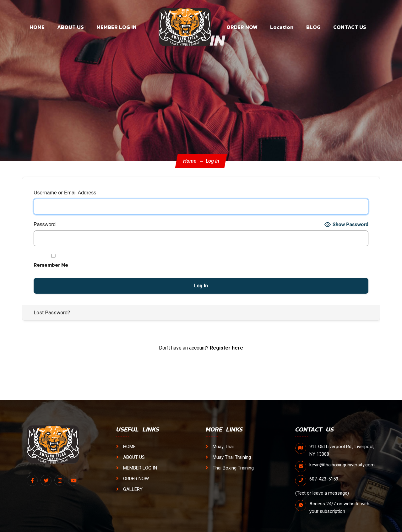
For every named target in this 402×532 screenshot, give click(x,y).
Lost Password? (52, 313)
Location (282, 27)
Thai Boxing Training (230, 468)
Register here (226, 348)
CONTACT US (350, 27)
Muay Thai (220, 447)
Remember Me (53, 261)
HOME (37, 27)
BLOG (313, 27)
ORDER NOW (242, 27)
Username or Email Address (65, 193)
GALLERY (129, 489)
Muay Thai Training (228, 457)
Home (190, 161)
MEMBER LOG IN (117, 27)
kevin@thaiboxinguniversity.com (342, 465)
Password (45, 224)
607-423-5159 (324, 479)
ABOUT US (71, 27)
